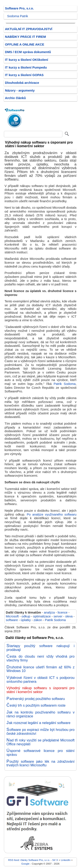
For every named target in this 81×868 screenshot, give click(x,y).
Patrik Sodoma (65, 384)
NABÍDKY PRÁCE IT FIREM (25, 37)
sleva (69, 616)
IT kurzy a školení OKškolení (27, 60)
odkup (26, 616)
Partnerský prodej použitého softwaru (36, 699)
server (58, 616)
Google (25, 864)
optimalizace (42, 616)
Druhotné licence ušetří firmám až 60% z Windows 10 (40, 669)
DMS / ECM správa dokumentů (28, 52)
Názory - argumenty (20, 90)
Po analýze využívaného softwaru (52, 514)
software (12, 620)
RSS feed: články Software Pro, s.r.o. (29, 860)
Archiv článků (15, 98)
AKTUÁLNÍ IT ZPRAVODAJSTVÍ (29, 29)
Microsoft (12, 616)
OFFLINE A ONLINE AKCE (25, 44)
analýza (49, 612)
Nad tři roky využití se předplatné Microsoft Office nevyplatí (40, 742)
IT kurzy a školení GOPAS (24, 75)
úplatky (26, 620)
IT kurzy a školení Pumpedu (26, 67)
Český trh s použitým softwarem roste (36, 705)
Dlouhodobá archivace (22, 83)
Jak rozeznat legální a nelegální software (38, 723)
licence (63, 612)
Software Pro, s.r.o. (19, 8)
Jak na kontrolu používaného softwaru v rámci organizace (40, 714)
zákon (38, 620)
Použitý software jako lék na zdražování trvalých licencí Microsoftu (40, 763)
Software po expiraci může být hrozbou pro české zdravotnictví (40, 732)
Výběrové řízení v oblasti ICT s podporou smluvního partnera (40, 680)
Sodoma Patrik (18, 16)
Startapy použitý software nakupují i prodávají (40, 648)
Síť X (55, 860)
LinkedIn (66, 860)
